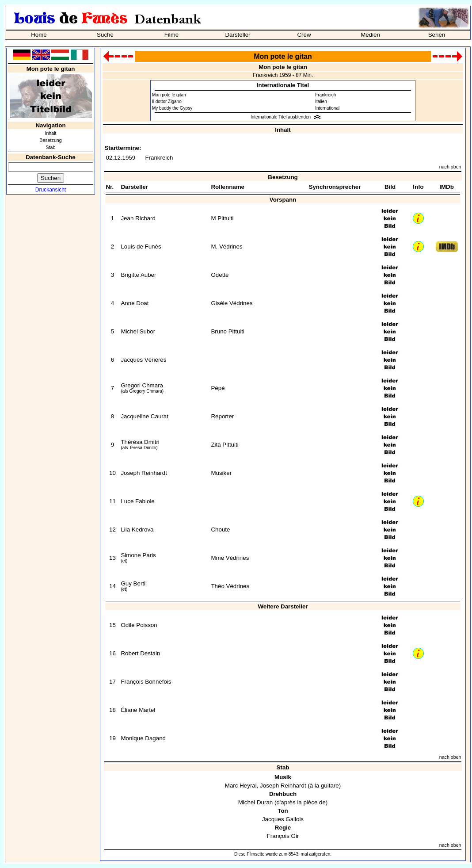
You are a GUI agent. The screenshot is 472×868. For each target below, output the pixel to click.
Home (39, 35)
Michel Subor (138, 331)
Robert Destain (140, 653)
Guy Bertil (134, 583)
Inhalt (50, 133)
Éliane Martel (138, 710)
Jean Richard (138, 218)
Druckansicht (51, 190)
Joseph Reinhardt (144, 473)
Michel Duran (256, 802)
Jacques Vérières (143, 360)
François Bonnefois (146, 682)
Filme (172, 35)
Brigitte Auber (138, 275)
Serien (437, 35)
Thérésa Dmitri (140, 442)
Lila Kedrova (137, 530)
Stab (51, 147)
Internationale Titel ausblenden (281, 117)
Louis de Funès (141, 247)
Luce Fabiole (137, 501)
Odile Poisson (139, 625)
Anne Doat (135, 303)
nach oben (450, 167)
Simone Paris (138, 555)
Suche (105, 35)
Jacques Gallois (283, 819)
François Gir (283, 836)
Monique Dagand (143, 738)
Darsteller (238, 35)
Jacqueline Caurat (144, 416)
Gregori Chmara (142, 385)
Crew (304, 35)
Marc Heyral (241, 786)
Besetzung (50, 140)
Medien (370, 35)
